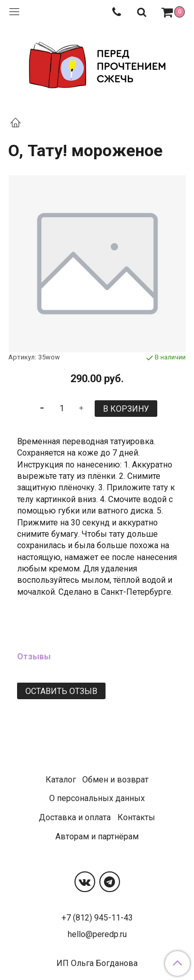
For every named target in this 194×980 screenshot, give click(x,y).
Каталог (61, 780)
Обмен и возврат (115, 780)
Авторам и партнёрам (97, 836)
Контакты (136, 817)
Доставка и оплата (75, 817)
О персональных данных (97, 798)
